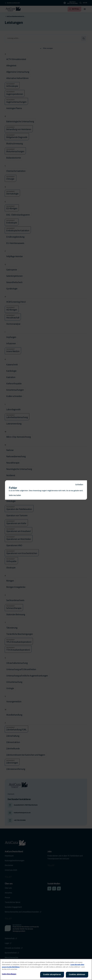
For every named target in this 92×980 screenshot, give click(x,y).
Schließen (79, 485)
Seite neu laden (15, 495)
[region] (46, 969)
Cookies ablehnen (77, 975)
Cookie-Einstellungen (9, 974)
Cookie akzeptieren (52, 975)
